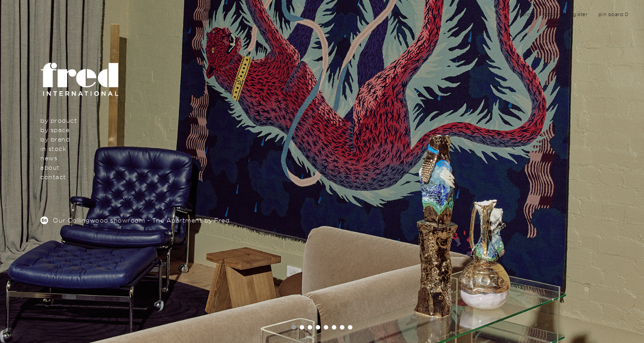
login (551, 14)
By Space (55, 130)
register (578, 14)
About (50, 167)
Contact (53, 177)
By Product (59, 120)
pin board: (614, 14)
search (525, 14)
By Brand (55, 139)
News (49, 158)
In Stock (53, 148)
